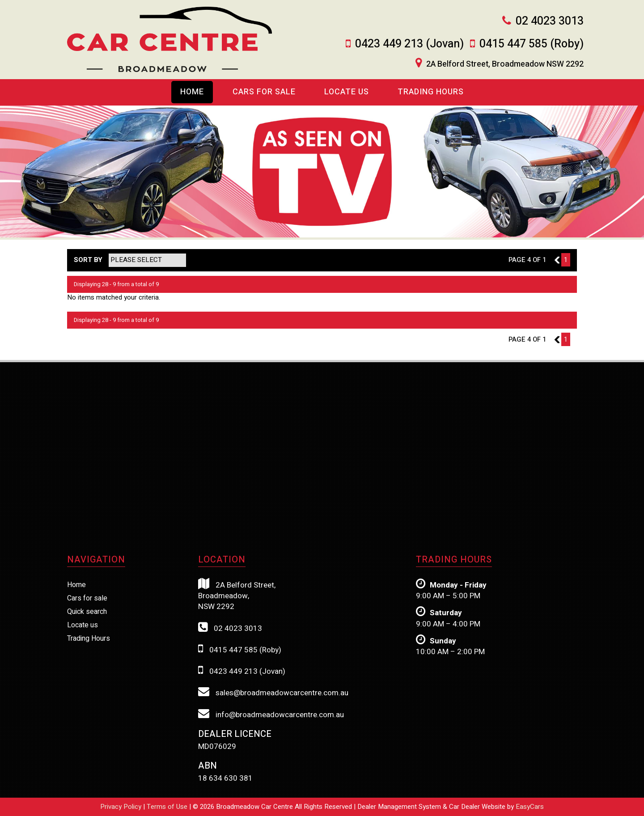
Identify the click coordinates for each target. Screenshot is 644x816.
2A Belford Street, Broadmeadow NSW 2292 (505, 64)
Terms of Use (168, 807)
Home (192, 92)
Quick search (87, 612)
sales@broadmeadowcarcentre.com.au (273, 692)
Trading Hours (431, 92)
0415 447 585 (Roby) (532, 44)
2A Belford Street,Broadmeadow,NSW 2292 (237, 595)
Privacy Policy (122, 807)
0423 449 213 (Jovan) (409, 44)
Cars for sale (87, 598)
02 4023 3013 (550, 21)
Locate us (347, 92)
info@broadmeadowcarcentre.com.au (271, 714)
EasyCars (530, 807)
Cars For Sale (264, 92)
